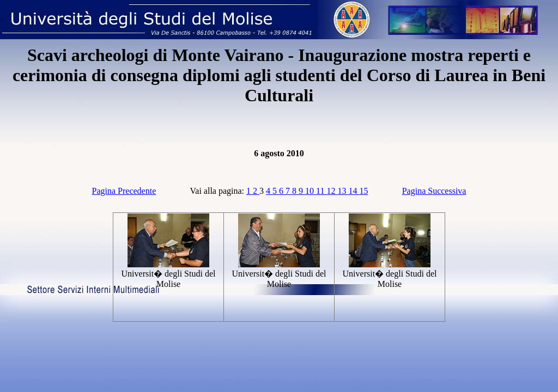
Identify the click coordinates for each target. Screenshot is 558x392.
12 (332, 191)
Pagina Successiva (434, 191)
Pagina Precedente (124, 191)
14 (354, 191)
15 (363, 191)
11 (321, 191)
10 (311, 191)
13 (343, 191)
